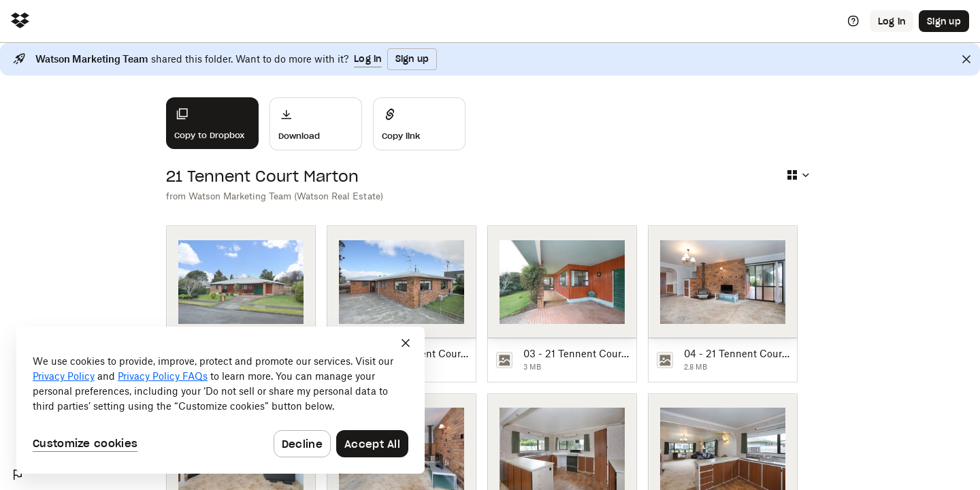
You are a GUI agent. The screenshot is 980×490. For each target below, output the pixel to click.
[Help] (853, 21)
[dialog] (220, 400)
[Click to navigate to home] (20, 21)
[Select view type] (798, 175)
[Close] (966, 59)
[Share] (419, 124)
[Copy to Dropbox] (212, 123)
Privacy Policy (64, 376)
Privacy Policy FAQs (163, 376)
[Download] (316, 124)
